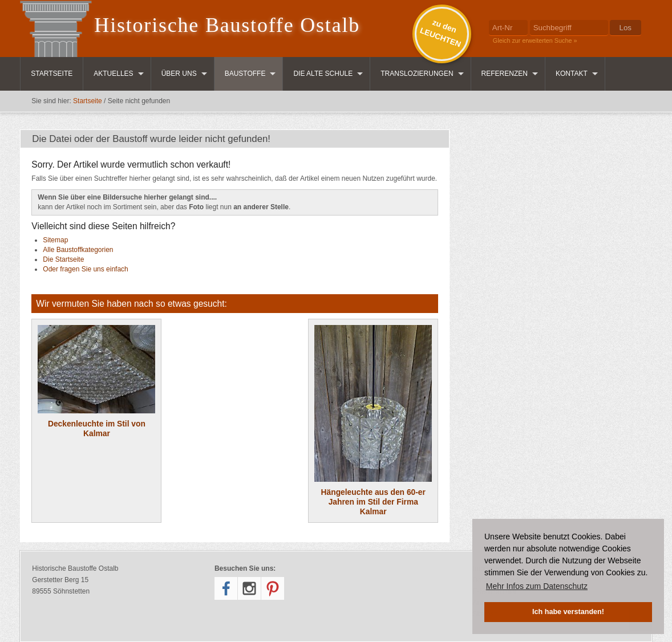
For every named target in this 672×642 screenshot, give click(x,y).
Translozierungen (417, 74)
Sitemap (55, 240)
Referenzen (505, 74)
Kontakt (572, 74)
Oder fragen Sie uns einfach (85, 269)
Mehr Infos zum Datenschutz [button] (537, 586)
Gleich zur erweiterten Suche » (535, 40)
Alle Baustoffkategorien (78, 250)
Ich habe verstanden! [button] (568, 612)
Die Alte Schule (323, 74)
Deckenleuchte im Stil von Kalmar (96, 381)
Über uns (179, 74)
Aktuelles (113, 74)
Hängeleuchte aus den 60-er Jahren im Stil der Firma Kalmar (373, 420)
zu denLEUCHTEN (440, 33)
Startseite (52, 74)
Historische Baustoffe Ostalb (227, 25)
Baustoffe (245, 74)
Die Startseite (63, 259)
